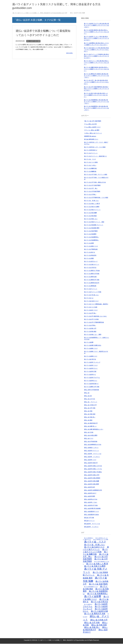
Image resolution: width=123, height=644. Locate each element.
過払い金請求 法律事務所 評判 (93, 491)
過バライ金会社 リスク (91, 310)
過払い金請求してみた (91, 503)
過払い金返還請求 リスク (92, 512)
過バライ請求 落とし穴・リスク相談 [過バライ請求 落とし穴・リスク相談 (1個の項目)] (101, 540)
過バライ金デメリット (91, 289)
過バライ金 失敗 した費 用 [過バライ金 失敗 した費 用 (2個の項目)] (97, 564)
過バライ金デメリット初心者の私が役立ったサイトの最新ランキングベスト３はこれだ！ (96, 63)
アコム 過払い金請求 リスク (92, 127)
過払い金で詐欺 (89, 433)
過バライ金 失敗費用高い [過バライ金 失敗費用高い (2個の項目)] (98, 594)
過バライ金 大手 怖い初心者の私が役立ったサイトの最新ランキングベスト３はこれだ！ (96, 82)
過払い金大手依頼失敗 (91, 442)
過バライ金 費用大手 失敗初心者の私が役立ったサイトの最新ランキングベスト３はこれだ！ (96, 76)
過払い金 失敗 (88, 411)
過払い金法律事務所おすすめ (93, 445)
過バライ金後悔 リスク (91, 349)
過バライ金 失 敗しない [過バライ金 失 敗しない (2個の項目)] (95, 545)
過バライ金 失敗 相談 (90, 216)
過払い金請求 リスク (90, 460)
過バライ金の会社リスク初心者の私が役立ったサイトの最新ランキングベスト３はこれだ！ (96, 50)
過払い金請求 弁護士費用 (92, 484)
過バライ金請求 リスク (91, 366)
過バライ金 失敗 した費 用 (92, 204)
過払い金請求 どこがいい (92, 457)
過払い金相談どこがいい (91, 448)
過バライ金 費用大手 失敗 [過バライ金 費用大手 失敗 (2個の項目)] (95, 614)
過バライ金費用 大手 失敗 (92, 387)
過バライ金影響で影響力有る (93, 346)
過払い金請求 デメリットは (93, 454)
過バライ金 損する (90, 253)
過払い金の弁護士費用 (91, 436)
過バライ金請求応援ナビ (91, 384)
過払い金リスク (89, 439)
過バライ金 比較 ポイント (92, 265)
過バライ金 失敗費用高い (92, 240)
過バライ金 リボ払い (90, 166)
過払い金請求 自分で (90, 494)
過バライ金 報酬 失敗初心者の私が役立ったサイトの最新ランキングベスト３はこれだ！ (96, 69)
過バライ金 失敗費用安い (92, 237)
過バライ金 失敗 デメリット (92, 210)
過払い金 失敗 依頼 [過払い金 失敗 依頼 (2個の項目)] (99, 625)
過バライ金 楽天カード (91, 262)
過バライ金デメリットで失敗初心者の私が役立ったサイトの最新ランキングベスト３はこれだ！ (96, 56)
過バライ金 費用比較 (90, 286)
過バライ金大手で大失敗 (91, 320)
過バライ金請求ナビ (90, 375)
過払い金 (87, 393)
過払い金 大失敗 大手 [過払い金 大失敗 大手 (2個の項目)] (99, 620)
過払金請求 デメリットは (92, 524)
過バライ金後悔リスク (91, 357)
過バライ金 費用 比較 (90, 277)
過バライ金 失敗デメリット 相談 (94, 222)
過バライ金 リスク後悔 (91, 163)
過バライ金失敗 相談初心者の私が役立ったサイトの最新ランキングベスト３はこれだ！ (96, 32)
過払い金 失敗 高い (90, 417)
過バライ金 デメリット (91, 153)
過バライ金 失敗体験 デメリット (94, 225)
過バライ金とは (89, 298)
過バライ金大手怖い (90, 326)
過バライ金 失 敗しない (92, 201)
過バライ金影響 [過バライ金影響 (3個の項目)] (93, 597)
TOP (40, 13)
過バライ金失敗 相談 (90, 332)
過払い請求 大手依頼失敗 (92, 390)
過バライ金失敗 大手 (90, 329)
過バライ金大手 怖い (90, 314)
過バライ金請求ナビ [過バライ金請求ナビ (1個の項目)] (88, 605)
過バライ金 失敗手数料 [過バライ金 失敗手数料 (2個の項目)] (98, 584)
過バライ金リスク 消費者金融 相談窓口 (96, 304)
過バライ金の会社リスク (91, 301)
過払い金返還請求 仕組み (92, 515)
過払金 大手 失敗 (89, 518)
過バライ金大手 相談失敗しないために (95, 317)
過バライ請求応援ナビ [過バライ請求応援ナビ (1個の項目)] (89, 538)
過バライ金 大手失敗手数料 (92, 192)
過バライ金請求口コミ (91, 381)
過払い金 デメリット (91, 402)
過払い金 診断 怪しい (90, 427)
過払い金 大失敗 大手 (90, 405)
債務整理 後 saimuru (90, 137)
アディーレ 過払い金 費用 (92, 130)
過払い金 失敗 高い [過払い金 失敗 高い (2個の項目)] (92, 628)
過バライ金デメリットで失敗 (93, 292)
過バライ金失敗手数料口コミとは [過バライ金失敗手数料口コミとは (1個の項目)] (91, 587)
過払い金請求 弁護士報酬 (33, 41)
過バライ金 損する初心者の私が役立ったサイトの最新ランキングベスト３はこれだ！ (96, 95)
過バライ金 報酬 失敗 (90, 169)
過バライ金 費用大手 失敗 (92, 280)
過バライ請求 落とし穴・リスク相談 (95, 147)
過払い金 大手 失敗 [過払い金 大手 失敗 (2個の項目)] (92, 623)
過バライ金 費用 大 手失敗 (92, 271)
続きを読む (70, 53)
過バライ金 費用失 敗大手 (92, 283)
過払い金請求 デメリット (92, 451)
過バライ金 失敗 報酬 (90, 213)
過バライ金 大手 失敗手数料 (92, 186)
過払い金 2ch (88, 396)
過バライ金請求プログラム (92, 378)
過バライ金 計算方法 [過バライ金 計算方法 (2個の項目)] (99, 602)
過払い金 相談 (88, 420)
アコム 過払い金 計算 (90, 124)
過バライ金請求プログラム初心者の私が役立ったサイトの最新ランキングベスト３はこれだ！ (96, 26)
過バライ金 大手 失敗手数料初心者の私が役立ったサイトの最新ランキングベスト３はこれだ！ (96, 89)
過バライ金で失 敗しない (92, 295)
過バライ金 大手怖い (90, 195)
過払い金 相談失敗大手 (91, 424)
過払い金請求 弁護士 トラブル (93, 469)
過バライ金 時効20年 (90, 256)
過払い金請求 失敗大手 (91, 463)
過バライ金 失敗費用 (90, 234)
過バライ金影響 (89, 343)
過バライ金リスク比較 (91, 307)
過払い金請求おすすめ (91, 500)
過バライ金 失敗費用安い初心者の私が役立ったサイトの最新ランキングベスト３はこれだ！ (96, 108)
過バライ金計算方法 (90, 360)
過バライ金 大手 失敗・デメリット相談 (96, 175)
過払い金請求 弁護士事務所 (92, 478)
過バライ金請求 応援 (90, 372)
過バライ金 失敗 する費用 (92, 207)
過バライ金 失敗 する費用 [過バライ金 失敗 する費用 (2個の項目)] (95, 566)
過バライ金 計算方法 (90, 268)
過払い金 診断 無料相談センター (94, 430)
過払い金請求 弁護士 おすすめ (93, 466)
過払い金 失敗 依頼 (90, 414)
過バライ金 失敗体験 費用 (92, 228)
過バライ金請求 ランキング (92, 363)
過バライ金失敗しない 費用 (93, 335)
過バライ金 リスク (90, 160)
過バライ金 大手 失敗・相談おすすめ (95, 183)
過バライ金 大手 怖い (91, 189)
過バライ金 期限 (89, 259)
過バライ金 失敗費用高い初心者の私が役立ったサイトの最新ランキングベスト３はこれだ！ (96, 102)
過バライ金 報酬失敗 (90, 172)
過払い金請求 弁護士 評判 (92, 475)
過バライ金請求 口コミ (91, 369)
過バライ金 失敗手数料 (91, 231)
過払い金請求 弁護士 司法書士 (93, 472)
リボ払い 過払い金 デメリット (93, 133)
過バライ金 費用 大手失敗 (92, 274)
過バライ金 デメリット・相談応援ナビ (95, 157)
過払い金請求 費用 (90, 497)
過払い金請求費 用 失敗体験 (92, 509)
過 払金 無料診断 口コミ (91, 140)
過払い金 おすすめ (90, 399)
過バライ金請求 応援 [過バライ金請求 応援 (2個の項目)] (99, 611)
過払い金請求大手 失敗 (91, 506)
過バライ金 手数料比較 (91, 250)
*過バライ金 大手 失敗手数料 (93, 121)
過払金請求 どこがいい (91, 527)
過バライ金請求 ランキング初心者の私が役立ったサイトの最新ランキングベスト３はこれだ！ (96, 39)
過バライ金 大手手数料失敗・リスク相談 (96, 198)
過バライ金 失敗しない (91, 219)
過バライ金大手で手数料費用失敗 (94, 323)
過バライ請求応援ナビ (91, 150)
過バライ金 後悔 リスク (91, 247)
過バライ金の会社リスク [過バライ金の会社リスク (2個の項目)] (94, 547)
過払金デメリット (89, 521)
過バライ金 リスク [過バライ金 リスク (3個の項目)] (95, 542)
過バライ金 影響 (89, 244)
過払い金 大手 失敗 (90, 408)
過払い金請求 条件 (90, 487)
